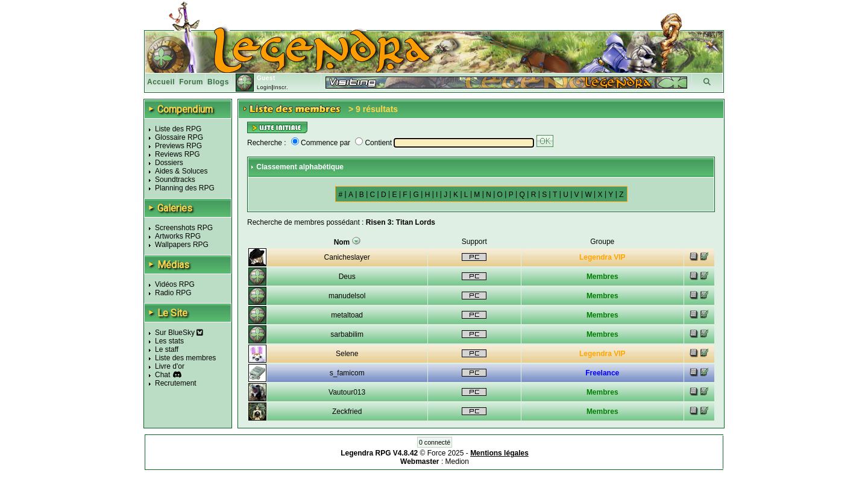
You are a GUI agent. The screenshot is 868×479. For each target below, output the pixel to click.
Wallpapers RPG (182, 245)
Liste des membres (185, 358)
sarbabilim (347, 334)
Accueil (161, 82)
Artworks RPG (178, 236)
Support (474, 242)
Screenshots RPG (184, 228)
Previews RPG (178, 146)
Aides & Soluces (181, 171)
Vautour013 (347, 392)
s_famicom (347, 373)
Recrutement (176, 383)
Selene (347, 354)
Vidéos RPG (175, 284)
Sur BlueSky (179, 333)
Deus (347, 277)
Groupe (602, 242)
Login (264, 87)
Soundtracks (175, 180)
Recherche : (267, 143)
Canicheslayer (347, 257)
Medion (457, 462)
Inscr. (281, 87)
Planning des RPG (185, 188)
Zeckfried (347, 412)
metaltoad (347, 315)
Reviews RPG (178, 154)
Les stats (169, 341)
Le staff (167, 349)
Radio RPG (173, 293)
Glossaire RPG (179, 137)
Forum (191, 82)
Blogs (218, 82)
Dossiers (169, 163)
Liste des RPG (178, 129)
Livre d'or (170, 366)
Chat (162, 375)
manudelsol (347, 296)
